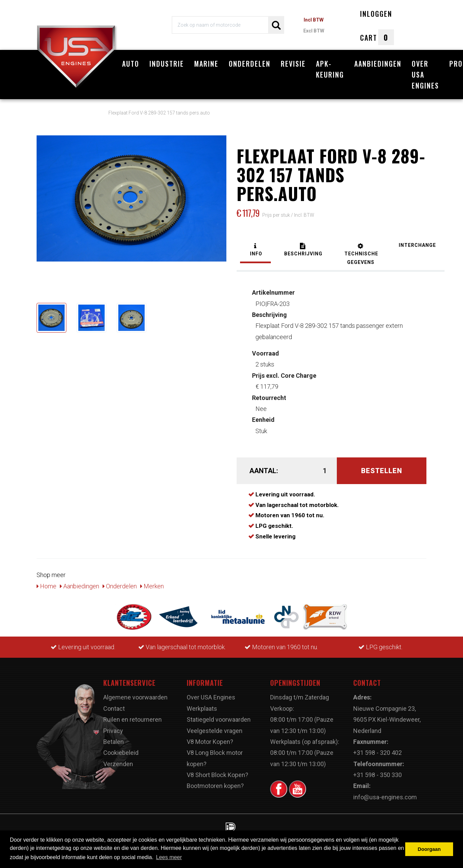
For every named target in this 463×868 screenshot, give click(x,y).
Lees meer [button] (169, 857)
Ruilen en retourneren (133, 719)
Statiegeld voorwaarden (219, 719)
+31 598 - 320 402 (378, 753)
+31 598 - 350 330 (378, 775)
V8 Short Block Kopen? (217, 775)
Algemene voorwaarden (135, 697)
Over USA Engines (425, 75)
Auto (131, 64)
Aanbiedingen (378, 64)
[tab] (255, 250)
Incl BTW (314, 20)
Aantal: (264, 471)
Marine (206, 64)
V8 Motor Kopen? (210, 742)
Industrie (167, 64)
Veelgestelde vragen (215, 731)
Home (47, 586)
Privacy (113, 731)
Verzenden (118, 764)
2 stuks (266, 359)
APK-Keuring (330, 69)
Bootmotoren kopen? (215, 786)
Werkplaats (202, 709)
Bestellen (382, 471)
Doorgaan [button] (429, 849)
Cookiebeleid (121, 753)
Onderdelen (250, 64)
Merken (152, 586)
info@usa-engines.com (385, 797)
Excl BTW (314, 31)
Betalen (114, 742)
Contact (114, 709)
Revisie (293, 64)
